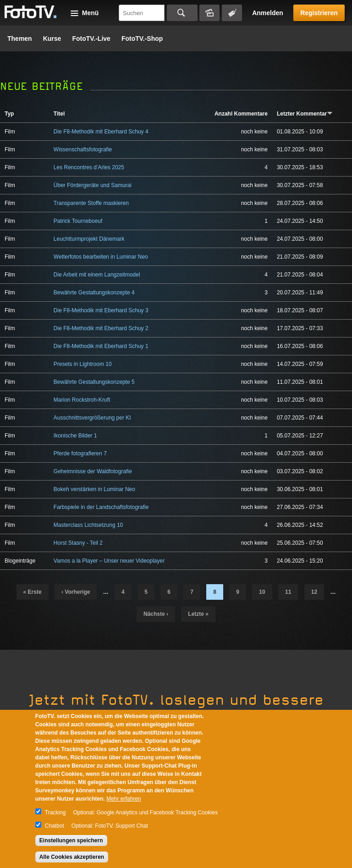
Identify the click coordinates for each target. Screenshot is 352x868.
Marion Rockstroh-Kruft (82, 400)
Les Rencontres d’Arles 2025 (89, 167)
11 (288, 592)
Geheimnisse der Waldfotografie (93, 471)
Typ (9, 114)
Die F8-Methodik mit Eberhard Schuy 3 (101, 310)
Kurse (52, 39)
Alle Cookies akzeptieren (72, 857)
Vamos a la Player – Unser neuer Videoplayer (109, 561)
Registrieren (319, 13)
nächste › (156, 614)
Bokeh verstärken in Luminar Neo (94, 489)
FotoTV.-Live (91, 39)
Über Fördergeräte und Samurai (93, 185)
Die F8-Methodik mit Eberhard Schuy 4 (101, 132)
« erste (33, 592)
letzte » (198, 614)
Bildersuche (209, 13)
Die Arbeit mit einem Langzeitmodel (97, 275)
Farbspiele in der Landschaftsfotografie (101, 507)
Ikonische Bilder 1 (75, 436)
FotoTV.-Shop (142, 39)
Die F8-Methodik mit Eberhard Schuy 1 (101, 346)
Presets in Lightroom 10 (83, 364)
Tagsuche (232, 13)
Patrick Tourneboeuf (78, 221)
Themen (20, 39)
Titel (59, 114)
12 (314, 592)
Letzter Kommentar (305, 114)
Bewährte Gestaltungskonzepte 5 (94, 382)
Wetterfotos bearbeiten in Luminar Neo (101, 257)
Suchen (182, 13)
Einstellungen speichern (71, 840)
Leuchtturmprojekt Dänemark (89, 239)
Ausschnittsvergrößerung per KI (92, 418)
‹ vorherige (76, 592)
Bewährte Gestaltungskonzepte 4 (94, 293)
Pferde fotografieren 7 (80, 453)
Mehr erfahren (124, 799)
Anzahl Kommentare (241, 114)
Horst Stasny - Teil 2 (78, 543)
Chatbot (55, 826)
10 (262, 592)
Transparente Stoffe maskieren (91, 203)
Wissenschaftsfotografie (83, 149)
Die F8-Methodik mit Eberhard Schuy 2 (101, 328)
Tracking (55, 813)
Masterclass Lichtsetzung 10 (88, 525)
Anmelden (268, 13)
